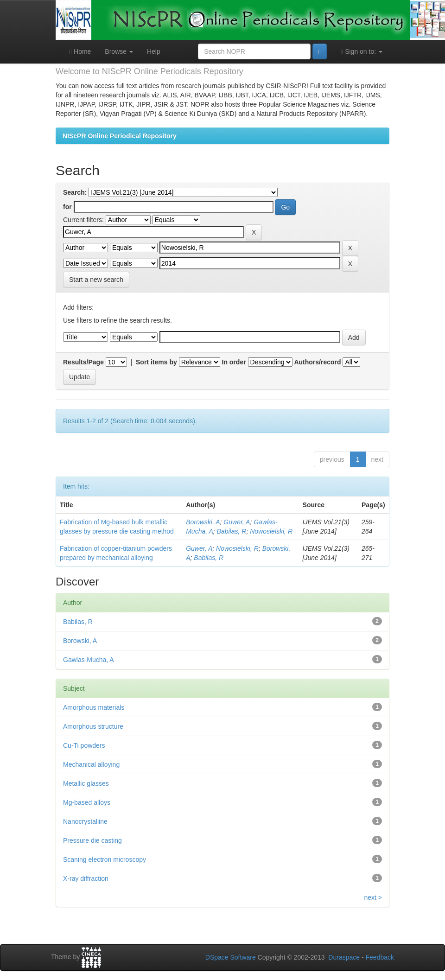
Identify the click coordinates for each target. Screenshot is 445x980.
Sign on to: (362, 52)
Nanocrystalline (85, 821)
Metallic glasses (86, 783)
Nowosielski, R (271, 531)
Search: (75, 192)
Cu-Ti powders (84, 745)
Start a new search (96, 280)
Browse (119, 51)
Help (154, 51)
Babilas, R (232, 531)
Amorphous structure (93, 726)
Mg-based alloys (87, 802)
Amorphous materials (94, 707)
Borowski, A (203, 522)
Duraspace (344, 957)
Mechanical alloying (91, 764)
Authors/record (317, 362)
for (67, 207)
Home (80, 52)
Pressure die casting (92, 840)
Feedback (380, 957)
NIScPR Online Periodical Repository (120, 136)
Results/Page (83, 362)
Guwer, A (237, 522)
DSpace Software (231, 957)
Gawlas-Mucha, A (89, 660)
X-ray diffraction (86, 878)
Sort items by (156, 362)
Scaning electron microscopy (105, 859)
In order (234, 362)
